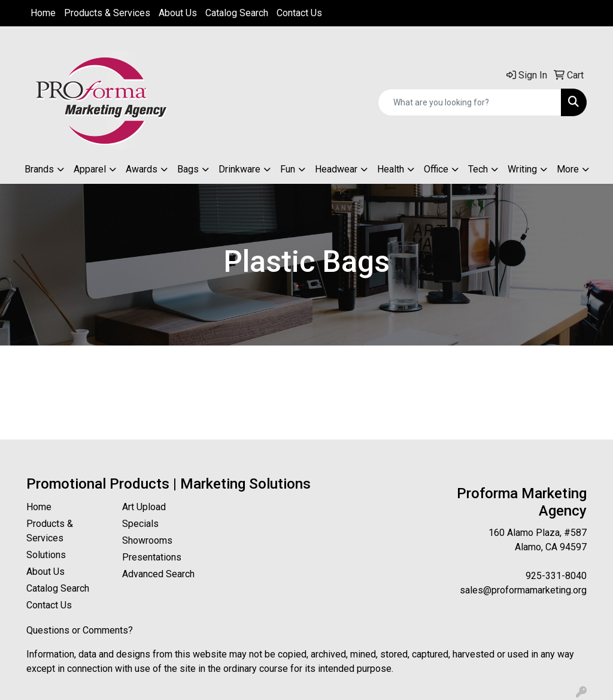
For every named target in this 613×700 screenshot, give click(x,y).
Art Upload (144, 507)
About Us (178, 13)
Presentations (152, 557)
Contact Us (299, 13)
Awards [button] (142, 169)
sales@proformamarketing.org (523, 590)
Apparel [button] (90, 169)
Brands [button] (39, 169)
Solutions (46, 555)
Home (43, 13)
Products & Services (107, 13)
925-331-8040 (556, 576)
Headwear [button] (336, 169)
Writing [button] (522, 169)
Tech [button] (478, 169)
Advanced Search (158, 574)
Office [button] (436, 169)
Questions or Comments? (80, 630)
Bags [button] (188, 169)
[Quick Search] (470, 102)
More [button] (568, 169)
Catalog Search (237, 13)
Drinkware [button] (239, 169)
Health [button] (391, 169)
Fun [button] (288, 169)
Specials (140, 524)
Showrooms (147, 540)
